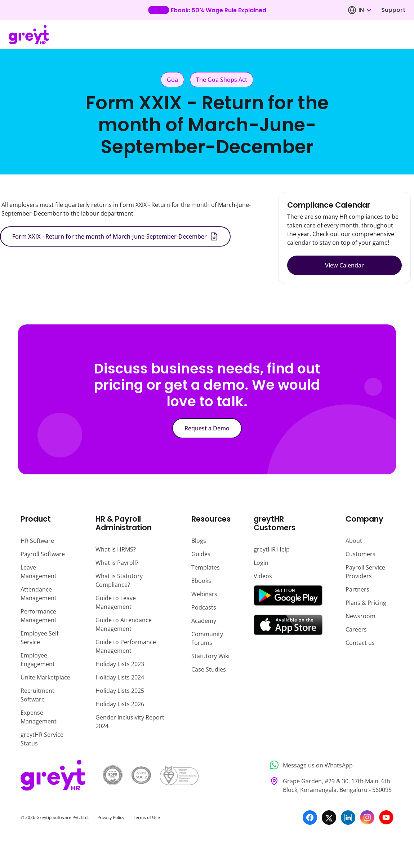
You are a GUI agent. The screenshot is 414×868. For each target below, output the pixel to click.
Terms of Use (146, 817)
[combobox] (365, 10)
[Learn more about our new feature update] (207, 10)
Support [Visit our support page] (393, 10)
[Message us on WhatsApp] (330, 765)
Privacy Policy (111, 817)
